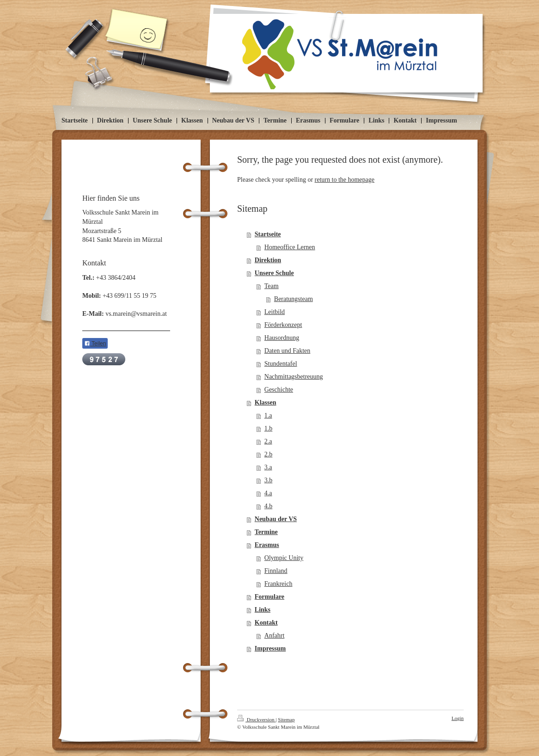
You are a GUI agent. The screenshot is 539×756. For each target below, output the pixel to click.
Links (263, 610)
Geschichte (279, 390)
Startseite (268, 234)
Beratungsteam (294, 299)
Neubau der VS (276, 519)
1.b (269, 428)
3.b (269, 480)
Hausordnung (282, 338)
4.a (268, 493)
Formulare (269, 597)
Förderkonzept (283, 325)
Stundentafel (281, 364)
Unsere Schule (274, 273)
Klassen (266, 403)
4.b (269, 506)
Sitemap (286, 719)
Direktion (268, 260)
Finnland (276, 571)
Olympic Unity (284, 558)
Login (458, 718)
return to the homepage (345, 180)
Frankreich (279, 584)
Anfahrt (275, 636)
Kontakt (266, 623)
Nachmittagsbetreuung (294, 377)
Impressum (270, 648)
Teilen (95, 344)
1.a (268, 415)
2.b (269, 454)
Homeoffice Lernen (290, 247)
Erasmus (267, 545)
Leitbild (275, 312)
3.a (268, 467)
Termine (266, 532)
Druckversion (256, 719)
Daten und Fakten (288, 351)
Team (272, 286)
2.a (268, 441)
